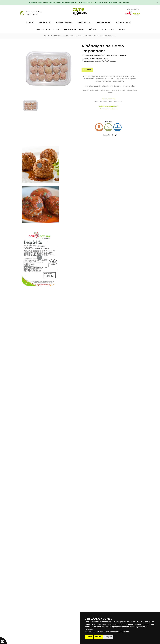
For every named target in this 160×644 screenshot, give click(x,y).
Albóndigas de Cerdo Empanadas (102, 36)
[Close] (157, 3)
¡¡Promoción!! (45, 22)
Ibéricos (93, 29)
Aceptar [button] (89, 637)
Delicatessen (108, 29)
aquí (127, 632)
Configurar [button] (108, 637)
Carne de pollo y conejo (47, 29)
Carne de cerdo (123, 22)
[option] (48, 70)
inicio (47, 36)
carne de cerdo (79, 36)
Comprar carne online (61, 36)
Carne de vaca (83, 22)
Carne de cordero (103, 22)
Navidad (30, 22)
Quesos (122, 29)
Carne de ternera (64, 22)
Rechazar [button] (98, 637)
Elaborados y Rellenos (74, 29)
